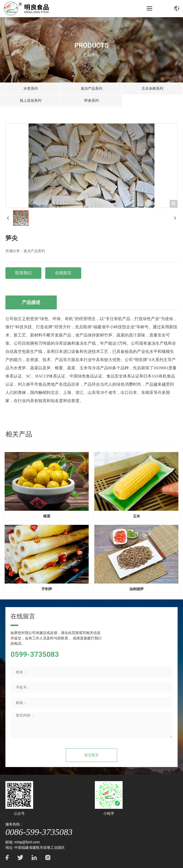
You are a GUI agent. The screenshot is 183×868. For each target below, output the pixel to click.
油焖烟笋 (136, 589)
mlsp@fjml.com (27, 842)
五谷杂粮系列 (152, 88)
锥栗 (47, 516)
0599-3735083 (35, 654)
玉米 (136, 516)
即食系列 (91, 100)
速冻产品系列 (91, 88)
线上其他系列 (31, 100)
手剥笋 (47, 589)
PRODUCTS (92, 45)
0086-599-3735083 (39, 832)
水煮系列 (31, 88)
